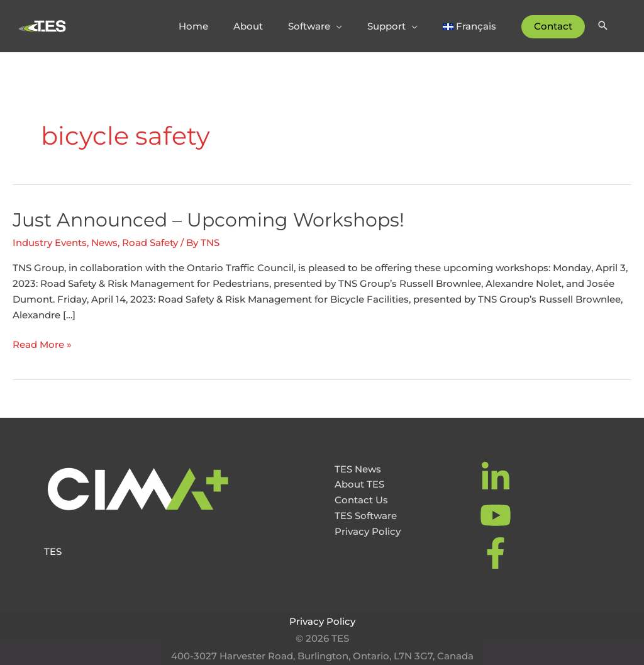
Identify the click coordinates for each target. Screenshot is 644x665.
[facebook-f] (497, 553)
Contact (553, 26)
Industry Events (50, 243)
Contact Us (361, 500)
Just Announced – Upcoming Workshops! (208, 220)
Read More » (42, 345)
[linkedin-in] (497, 478)
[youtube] (497, 515)
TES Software (366, 516)
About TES (359, 484)
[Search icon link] (603, 26)
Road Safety (150, 243)
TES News (358, 469)
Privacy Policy (368, 531)
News (104, 243)
